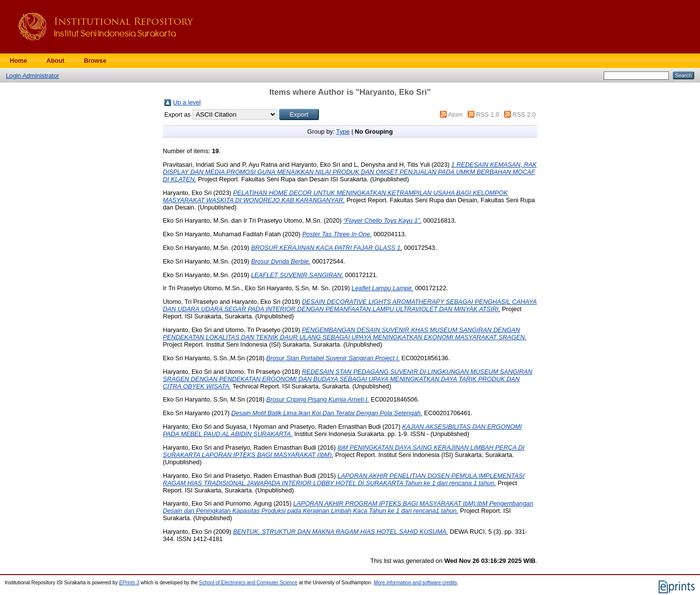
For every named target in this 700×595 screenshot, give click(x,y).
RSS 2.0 (524, 114)
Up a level (187, 102)
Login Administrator (33, 76)
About (56, 61)
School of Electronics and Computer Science (248, 583)
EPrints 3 (129, 583)
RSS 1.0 (488, 114)
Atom (455, 114)
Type (343, 131)
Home (18, 61)
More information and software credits (415, 583)
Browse (95, 61)
